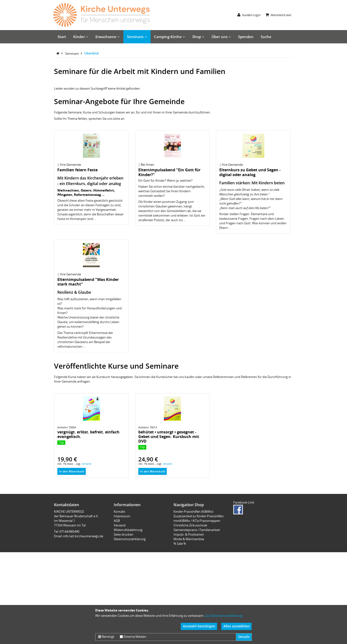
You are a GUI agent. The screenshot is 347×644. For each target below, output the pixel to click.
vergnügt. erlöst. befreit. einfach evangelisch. (88, 484)
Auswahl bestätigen (199, 626)
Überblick (92, 103)
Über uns (221, 37)
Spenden (246, 37)
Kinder (81, 37)
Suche (266, 37)
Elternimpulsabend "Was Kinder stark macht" (88, 331)
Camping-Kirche (170, 37)
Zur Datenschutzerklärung (224, 616)
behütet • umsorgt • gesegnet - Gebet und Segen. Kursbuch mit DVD (169, 486)
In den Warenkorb (72, 521)
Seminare (137, 37)
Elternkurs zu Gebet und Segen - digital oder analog (250, 222)
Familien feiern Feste (77, 219)
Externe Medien (133, 637)
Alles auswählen (237, 626)
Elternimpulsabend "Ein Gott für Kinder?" (169, 222)
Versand (86, 513)
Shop (198, 37)
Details (244, 637)
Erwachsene (108, 37)
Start (62, 37)
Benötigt (106, 637)
